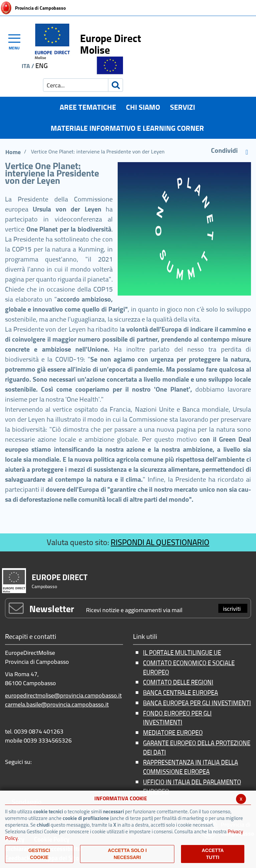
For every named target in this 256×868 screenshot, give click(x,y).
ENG (41, 66)
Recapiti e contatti (31, 637)
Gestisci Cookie (39, 854)
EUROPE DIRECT (60, 577)
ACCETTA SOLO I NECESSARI (127, 854)
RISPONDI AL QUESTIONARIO (160, 542)
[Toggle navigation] (17, 41)
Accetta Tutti (213, 854)
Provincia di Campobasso (40, 8)
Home (13, 152)
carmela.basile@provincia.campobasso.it (57, 704)
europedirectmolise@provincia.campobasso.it (63, 695)
